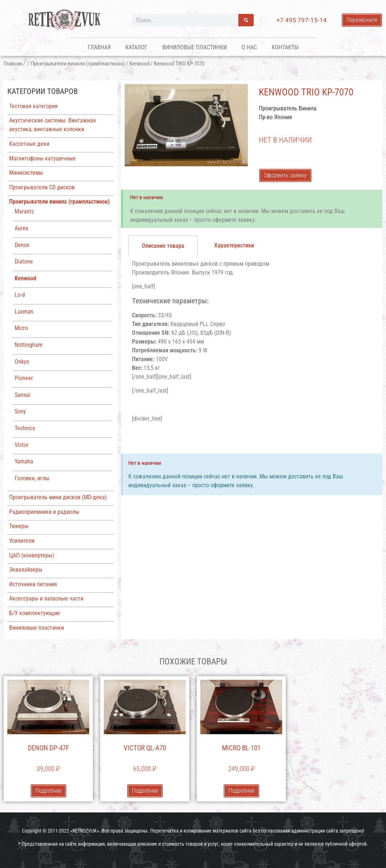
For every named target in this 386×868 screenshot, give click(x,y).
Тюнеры (19, 526)
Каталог (137, 47)
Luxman (24, 312)
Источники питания (33, 584)
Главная (99, 47)
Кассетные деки (29, 144)
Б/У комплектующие (35, 613)
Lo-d (20, 295)
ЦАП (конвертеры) (32, 555)
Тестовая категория (33, 106)
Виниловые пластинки (195, 47)
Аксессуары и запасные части (46, 598)
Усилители (22, 541)
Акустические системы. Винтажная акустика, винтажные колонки (52, 125)
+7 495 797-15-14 (302, 20)
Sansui (22, 395)
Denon (22, 245)
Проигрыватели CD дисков (42, 187)
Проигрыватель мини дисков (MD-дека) (58, 497)
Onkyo (22, 362)
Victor (22, 445)
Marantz (24, 211)
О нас (249, 47)
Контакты (285, 47)
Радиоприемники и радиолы (44, 512)
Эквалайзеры (26, 570)
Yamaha (24, 461)
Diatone (24, 261)
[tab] (163, 246)
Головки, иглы (32, 478)
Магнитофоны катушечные (42, 158)
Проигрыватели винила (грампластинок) (78, 64)
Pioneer (24, 378)
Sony (20, 411)
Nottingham (29, 345)
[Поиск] (246, 20)
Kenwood (139, 64)
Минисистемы (26, 173)
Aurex (21, 228)
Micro (21, 328)
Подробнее (48, 791)
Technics (25, 428)
